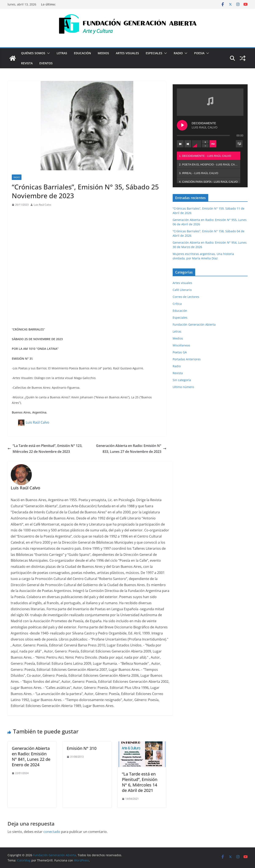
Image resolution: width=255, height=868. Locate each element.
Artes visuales (127, 53)
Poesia (199, 53)
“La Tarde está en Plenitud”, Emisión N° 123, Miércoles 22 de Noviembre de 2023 (45, 449)
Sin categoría (182, 380)
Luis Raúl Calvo (42, 205)
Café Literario (182, 290)
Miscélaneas (181, 345)
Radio (178, 53)
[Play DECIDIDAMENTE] (182, 125)
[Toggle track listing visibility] (239, 144)
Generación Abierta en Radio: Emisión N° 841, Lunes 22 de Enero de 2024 (31, 756)
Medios (103, 53)
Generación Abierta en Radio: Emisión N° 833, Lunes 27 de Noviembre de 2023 (131, 449)
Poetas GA (180, 352)
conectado (52, 832)
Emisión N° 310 (82, 748)
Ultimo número (183, 387)
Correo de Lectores (186, 297)
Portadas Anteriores (187, 359)
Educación (82, 53)
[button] (48, 53)
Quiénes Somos (33, 53)
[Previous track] (180, 144)
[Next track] (188, 144)
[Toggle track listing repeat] (213, 144)
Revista (27, 63)
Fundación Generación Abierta (194, 324)
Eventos (46, 63)
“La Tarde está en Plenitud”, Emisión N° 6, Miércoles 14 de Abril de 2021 (140, 782)
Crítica (177, 304)
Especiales (154, 53)
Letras (62, 53)
